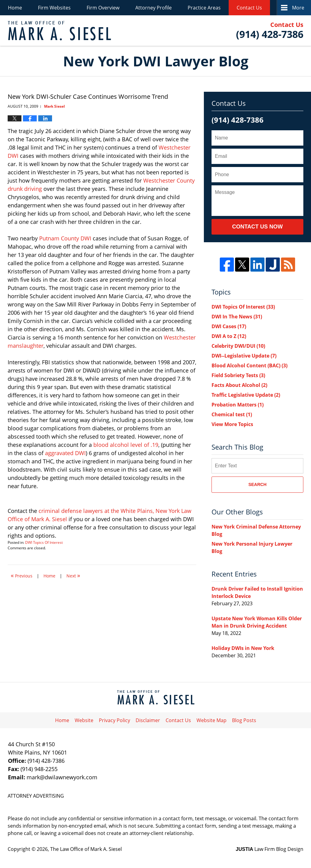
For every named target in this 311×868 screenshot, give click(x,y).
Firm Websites (54, 8)
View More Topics (232, 424)
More (298, 8)
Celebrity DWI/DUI (238, 346)
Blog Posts (244, 720)
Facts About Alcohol (239, 385)
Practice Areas (204, 8)
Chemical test (232, 414)
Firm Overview (103, 8)
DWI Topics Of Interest (44, 542)
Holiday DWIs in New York (243, 648)
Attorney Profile (154, 8)
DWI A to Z (229, 336)
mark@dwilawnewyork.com (62, 777)
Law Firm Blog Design (270, 849)
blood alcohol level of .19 (126, 445)
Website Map (212, 720)
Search (257, 484)
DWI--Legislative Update (244, 356)
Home (15, 8)
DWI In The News (237, 317)
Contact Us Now (257, 227)
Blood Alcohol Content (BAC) (249, 365)
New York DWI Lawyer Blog (59, 31)
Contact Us (249, 8)
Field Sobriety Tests (238, 375)
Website (84, 720)
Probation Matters (238, 405)
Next (73, 575)
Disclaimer (148, 720)
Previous (22, 575)
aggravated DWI (65, 453)
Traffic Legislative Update (246, 395)
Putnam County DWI (66, 238)
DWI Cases (229, 326)
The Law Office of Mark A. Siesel (86, 849)
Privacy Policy (114, 720)
